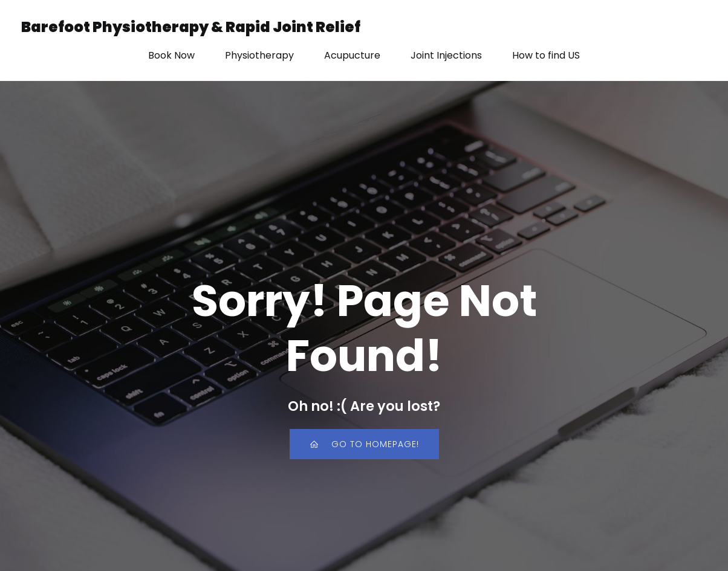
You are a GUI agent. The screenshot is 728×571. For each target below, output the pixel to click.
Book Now (171, 55)
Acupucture (352, 55)
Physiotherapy (259, 55)
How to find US (546, 55)
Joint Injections (446, 55)
